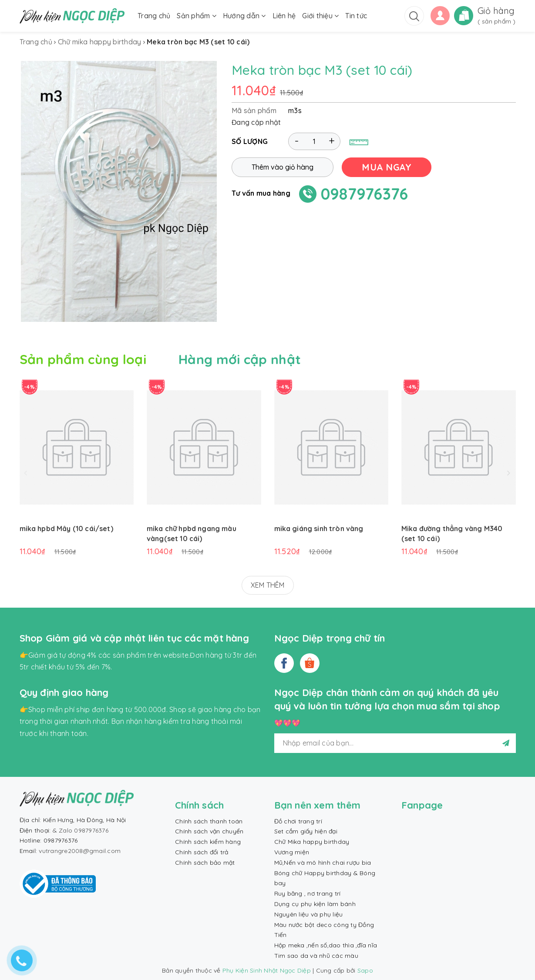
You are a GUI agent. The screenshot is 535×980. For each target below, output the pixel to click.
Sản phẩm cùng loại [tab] (83, 359)
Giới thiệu (320, 16)
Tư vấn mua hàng (261, 193)
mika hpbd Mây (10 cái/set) (66, 528)
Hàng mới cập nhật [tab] (240, 359)
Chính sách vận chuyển (209, 831)
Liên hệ (284, 16)
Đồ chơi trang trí (298, 821)
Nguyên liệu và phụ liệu (309, 914)
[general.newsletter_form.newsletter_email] (395, 743)
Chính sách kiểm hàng (208, 842)
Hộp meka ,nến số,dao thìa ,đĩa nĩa (326, 945)
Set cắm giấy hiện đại (306, 831)
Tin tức (356, 16)
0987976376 (365, 194)
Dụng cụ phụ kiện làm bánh (315, 904)
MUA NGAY (387, 167)
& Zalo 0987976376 (81, 830)
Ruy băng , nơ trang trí (308, 893)
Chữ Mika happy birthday (312, 842)
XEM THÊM (268, 585)
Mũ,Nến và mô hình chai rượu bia (323, 863)
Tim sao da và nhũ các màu (316, 956)
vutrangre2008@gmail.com (80, 851)
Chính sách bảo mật (205, 863)
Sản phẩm (197, 16)
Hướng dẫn (244, 16)
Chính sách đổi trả (202, 852)
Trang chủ (154, 16)
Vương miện (292, 852)
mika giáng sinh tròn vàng (319, 528)
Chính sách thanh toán (209, 821)
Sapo (365, 970)
